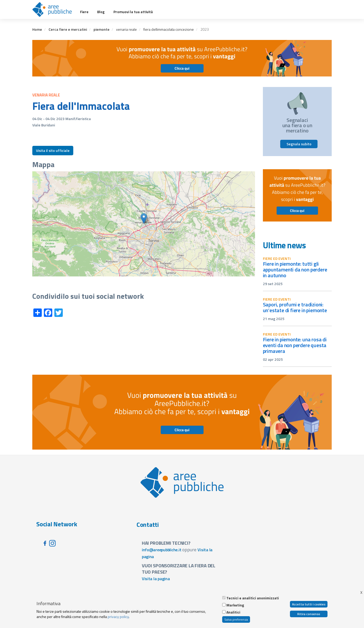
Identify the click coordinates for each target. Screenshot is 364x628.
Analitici (233, 612)
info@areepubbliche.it (162, 550)
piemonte (102, 29)
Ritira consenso (309, 614)
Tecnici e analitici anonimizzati (253, 598)
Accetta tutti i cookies (309, 604)
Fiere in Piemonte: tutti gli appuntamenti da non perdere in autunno (295, 269)
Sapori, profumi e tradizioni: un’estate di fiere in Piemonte (295, 307)
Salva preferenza (236, 619)
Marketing (235, 605)
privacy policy (118, 617)
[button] (144, 218)
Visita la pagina (156, 579)
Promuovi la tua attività (133, 12)
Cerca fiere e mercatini (68, 29)
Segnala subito (299, 144)
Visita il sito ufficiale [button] (53, 150)
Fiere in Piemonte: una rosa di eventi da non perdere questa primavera (295, 345)
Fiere (84, 12)
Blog (101, 12)
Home (37, 29)
